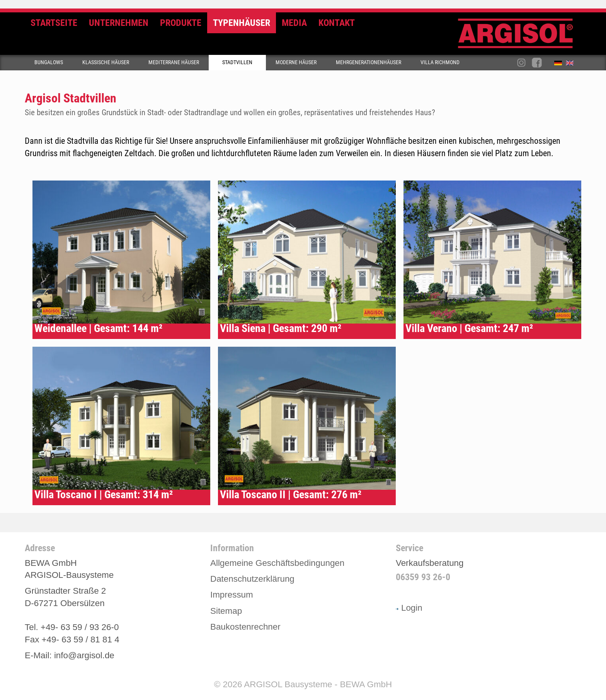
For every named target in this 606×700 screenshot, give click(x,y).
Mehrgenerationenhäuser (369, 62)
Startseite (54, 23)
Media (294, 23)
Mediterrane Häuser (174, 62)
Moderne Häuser (296, 62)
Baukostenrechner (245, 627)
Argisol (519, 37)
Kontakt (337, 23)
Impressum (232, 595)
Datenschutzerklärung (252, 579)
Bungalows (49, 62)
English (572, 65)
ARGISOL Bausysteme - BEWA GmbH (318, 684)
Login (409, 608)
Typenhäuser (242, 23)
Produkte (181, 23)
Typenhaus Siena (307, 260)
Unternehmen (119, 23)
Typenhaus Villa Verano (492, 260)
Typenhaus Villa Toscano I (121, 426)
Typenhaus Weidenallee (121, 260)
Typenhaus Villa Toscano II (307, 426)
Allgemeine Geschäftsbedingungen (277, 563)
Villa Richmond (440, 62)
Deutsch (560, 65)
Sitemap (226, 611)
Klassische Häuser (106, 62)
